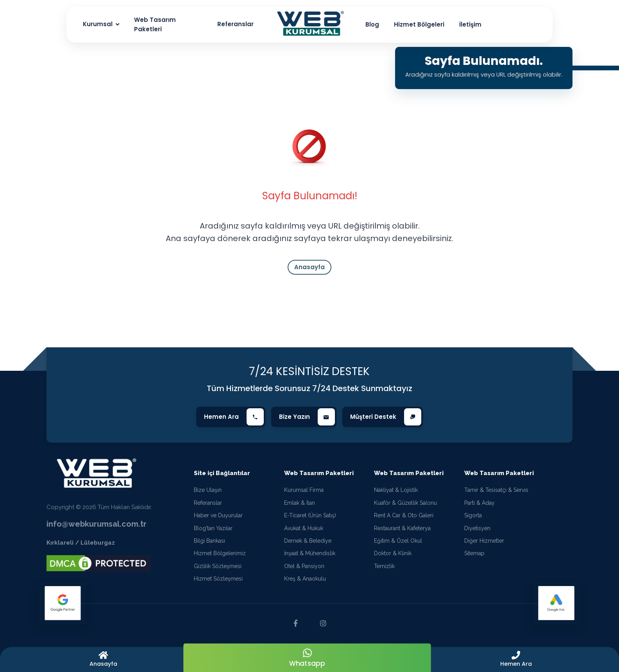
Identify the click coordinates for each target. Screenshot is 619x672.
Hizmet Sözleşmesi (218, 579)
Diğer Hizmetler (484, 541)
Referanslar (208, 503)
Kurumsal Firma (304, 490)
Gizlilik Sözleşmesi (218, 566)
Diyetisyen (477, 528)
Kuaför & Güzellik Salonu (405, 503)
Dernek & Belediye (308, 541)
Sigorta (473, 515)
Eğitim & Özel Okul (398, 541)
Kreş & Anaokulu (305, 579)
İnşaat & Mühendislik (310, 553)
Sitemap (474, 553)
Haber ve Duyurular (218, 515)
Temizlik (384, 566)
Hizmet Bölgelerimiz (220, 553)
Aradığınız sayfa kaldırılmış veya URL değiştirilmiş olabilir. (484, 74)
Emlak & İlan (300, 503)
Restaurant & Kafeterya (402, 528)
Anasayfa (309, 267)
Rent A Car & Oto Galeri (404, 515)
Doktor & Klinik (393, 553)
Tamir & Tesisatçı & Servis (496, 490)
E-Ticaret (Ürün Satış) (310, 515)
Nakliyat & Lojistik (396, 490)
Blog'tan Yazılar (213, 528)
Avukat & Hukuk (304, 528)
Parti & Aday (479, 503)
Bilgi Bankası (209, 541)
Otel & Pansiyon (304, 566)
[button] (516, 659)
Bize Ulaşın (208, 490)
